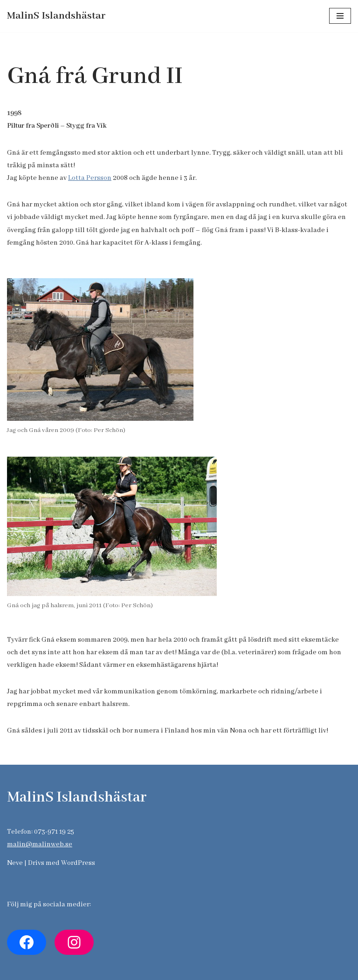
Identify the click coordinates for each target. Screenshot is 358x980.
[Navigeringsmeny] (340, 16)
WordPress (78, 863)
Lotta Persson (90, 178)
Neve (15, 863)
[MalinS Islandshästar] (56, 16)
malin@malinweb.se (40, 844)
